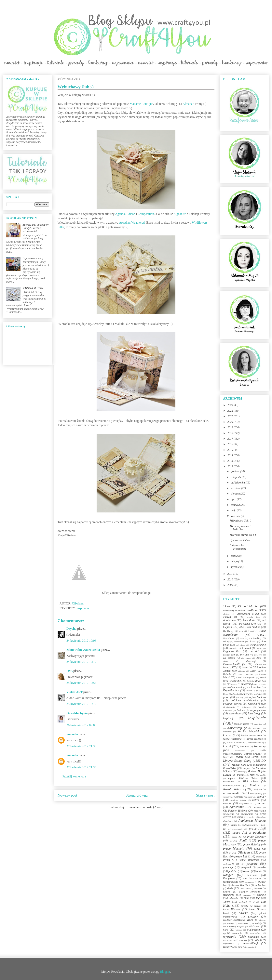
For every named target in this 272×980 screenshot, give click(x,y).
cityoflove (241, 645)
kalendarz (257, 728)
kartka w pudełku (235, 743)
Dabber (259, 648)
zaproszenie (228, 944)
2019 (231, 427)
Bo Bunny (228, 631)
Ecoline (236, 681)
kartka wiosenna (255, 743)
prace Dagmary (257, 837)
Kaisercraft (235, 728)
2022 (231, 411)
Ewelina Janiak (235, 687)
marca (234, 556)
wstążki (239, 930)
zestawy (227, 947)
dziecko (242, 671)
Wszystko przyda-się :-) (243, 535)
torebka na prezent (251, 906)
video (250, 920)
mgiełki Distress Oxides (243, 778)
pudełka (261, 867)
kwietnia (236, 516)
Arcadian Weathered (132, 223)
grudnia (235, 471)
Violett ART (75, 692)
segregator (249, 882)
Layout (255, 757)
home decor (235, 714)
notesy (256, 800)
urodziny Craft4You (233, 920)
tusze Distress (231, 909)
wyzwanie (253, 937)
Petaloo (233, 825)
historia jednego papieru (251, 710)
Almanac (188, 104)
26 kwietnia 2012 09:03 (81, 725)
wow (226, 930)
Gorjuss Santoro (257, 697)
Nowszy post (67, 795)
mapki (241, 772)
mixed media (232, 793)
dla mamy (246, 658)
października (238, 483)
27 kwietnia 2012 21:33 (81, 746)
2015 (231, 450)
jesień (246, 724)
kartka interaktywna (251, 735)
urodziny (253, 917)
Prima (227, 860)
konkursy (260, 746)
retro (245, 879)
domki (226, 661)
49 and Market (248, 606)
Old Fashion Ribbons (235, 811)
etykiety (262, 684)
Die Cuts (245, 655)
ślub (246, 898)
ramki (259, 871)
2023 (231, 405)
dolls (259, 658)
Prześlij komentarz (74, 776)
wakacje (230, 923)
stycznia (235, 567)
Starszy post (205, 795)
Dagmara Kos (232, 651)
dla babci (258, 655)
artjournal (244, 624)
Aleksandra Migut (248, 614)
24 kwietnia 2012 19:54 (81, 683)
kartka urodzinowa (256, 739)
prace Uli (241, 856)
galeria (246, 694)
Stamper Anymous (250, 892)
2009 (231, 585)
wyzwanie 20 (229, 940)
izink (236, 724)
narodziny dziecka (238, 800)
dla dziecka (229, 658)
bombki (251, 631)
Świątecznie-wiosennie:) (238, 547)
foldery (259, 691)
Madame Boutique (141, 104)
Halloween (246, 707)
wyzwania (230, 937)
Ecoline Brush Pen (256, 681)
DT (234, 667)
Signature (180, 214)
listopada (236, 477)
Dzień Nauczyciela (246, 678)
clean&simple (258, 645)
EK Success (232, 684)
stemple (261, 895)
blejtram (228, 627)
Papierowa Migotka (252, 821)
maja (234, 510)
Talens (227, 902)
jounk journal (260, 724)
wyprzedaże (255, 933)
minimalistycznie (231, 786)
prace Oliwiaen (239, 852)
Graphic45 (254, 704)
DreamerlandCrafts (234, 664)
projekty (252, 864)
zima (240, 947)
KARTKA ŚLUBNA (33, 288)
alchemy (227, 614)
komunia (245, 747)
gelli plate (258, 694)
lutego (234, 561)
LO (264, 761)
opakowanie (247, 814)
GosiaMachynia (77, 713)
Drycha (71, 629)
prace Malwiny (252, 845)
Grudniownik (229, 707)
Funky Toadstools (231, 694)
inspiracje (83, 608)
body (241, 631)
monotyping (228, 797)
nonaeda (72, 734)
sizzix (230, 888)
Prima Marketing (249, 860)
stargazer (247, 895)
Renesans (252, 875)
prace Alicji (257, 829)
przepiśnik (246, 867)
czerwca (235, 505)
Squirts (227, 892)
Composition (146, 214)
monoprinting (256, 793)
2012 (231, 466)
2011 (230, 574)
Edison (131, 214)
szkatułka (234, 898)
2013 (231, 461)
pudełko (233, 871)
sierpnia (235, 494)
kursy (226, 757)
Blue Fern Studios (250, 627)
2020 (231, 422)
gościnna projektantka (245, 701)
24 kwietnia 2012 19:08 (81, 641)
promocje (228, 867)
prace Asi (237, 837)
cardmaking (255, 638)
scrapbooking (231, 882)
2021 (231, 416)
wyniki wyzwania (233, 933)
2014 (231, 455)
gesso (226, 697)
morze (240, 797)
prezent (259, 857)
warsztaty (257, 923)
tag (258, 898)
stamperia (229, 895)
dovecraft (251, 661)
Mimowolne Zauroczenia (83, 650)
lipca (234, 499)
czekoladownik (244, 648)
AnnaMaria (249, 620)
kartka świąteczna (232, 739)
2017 (231, 439)
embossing (247, 684)
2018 (231, 433)
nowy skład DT (246, 803)
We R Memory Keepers (234, 926)
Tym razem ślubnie (240, 540)
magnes (247, 768)
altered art (230, 617)
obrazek (261, 803)
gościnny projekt (232, 704)
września (236, 488)
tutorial (244, 913)
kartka (227, 735)
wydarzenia (253, 930)
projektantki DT (231, 864)
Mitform (258, 789)
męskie (263, 775)
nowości (228, 803)
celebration (239, 642)
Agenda (120, 214)
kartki (227, 746)
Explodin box (254, 687)
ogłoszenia (237, 807)
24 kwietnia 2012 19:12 (81, 662)
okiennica (257, 807)
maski (240, 775)
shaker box (260, 885)
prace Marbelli (234, 848)
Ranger (228, 875)
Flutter (249, 691)
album (253, 610)
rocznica (257, 879)
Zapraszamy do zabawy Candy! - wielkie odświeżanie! (36, 228)
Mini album (250, 781)
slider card (245, 888)
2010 (231, 580)
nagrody (261, 797)
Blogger (165, 972)
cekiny (226, 642)
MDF (253, 775)
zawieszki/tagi (250, 943)
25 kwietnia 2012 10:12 (81, 704)
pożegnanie (237, 829)
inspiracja (229, 718)
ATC (259, 624)
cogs (231, 648)
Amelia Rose (254, 617)
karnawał (227, 732)
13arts (227, 606)
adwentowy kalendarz (234, 611)
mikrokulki (228, 782)
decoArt (254, 651)
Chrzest (252, 642)
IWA (69, 671)
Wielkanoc (254, 926)
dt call (245, 668)
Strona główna (137, 795)
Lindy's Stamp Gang (237, 761)
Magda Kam (239, 765)
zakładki (258, 940)
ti (254, 902)
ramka (247, 871)
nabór (250, 797)
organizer (251, 817)
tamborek (243, 902)
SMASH (258, 888)
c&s (242, 638)
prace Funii (238, 840)
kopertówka (240, 750)
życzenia (250, 947)
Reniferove (229, 878)
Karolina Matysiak (248, 731)
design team (229, 655)
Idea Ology (254, 714)
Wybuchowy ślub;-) (241, 521)
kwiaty (240, 757)
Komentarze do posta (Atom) (144, 807)
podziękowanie (249, 825)
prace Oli (260, 849)
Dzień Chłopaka (246, 674)
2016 (231, 444)
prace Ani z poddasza (249, 833)
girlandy (239, 697)
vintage (262, 920)
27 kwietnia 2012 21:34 (81, 767)
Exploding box (231, 690)
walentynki (243, 923)
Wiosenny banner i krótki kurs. (240, 528)
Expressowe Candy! (34, 258)
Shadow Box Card (241, 885)
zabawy (243, 940)
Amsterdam (229, 620)
